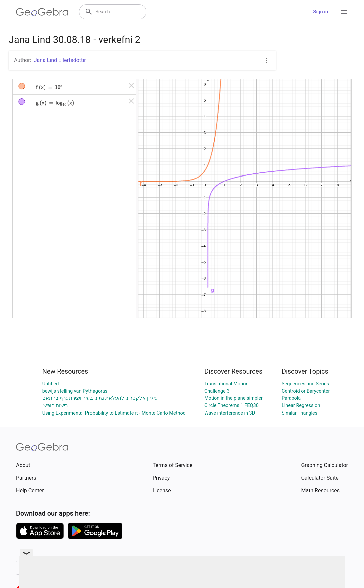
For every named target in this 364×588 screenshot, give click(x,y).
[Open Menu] (344, 12)
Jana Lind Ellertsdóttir (60, 60)
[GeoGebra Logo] (42, 12)
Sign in (321, 12)
